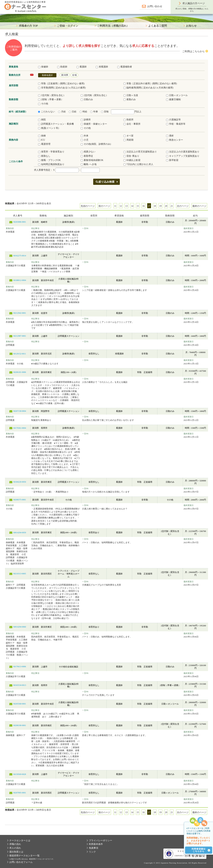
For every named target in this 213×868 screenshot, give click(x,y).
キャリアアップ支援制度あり (183, 156)
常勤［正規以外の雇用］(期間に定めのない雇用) (150, 84)
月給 (62, 112)
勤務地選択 (47, 75)
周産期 (128, 140)
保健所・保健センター (94, 124)
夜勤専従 (87, 156)
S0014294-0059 (20, 533)
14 (132, 206)
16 (143, 206)
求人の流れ (15, 848)
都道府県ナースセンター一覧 (24, 856)
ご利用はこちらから (193, 51)
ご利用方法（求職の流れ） (113, 26)
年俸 (94, 112)
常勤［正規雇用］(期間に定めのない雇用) (61, 84)
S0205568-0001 (20, 704)
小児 (85, 140)
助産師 (62, 67)
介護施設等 (173, 120)
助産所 (128, 120)
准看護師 (102, 67)
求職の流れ (15, 844)
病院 (42, 120)
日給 (73, 112)
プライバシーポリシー (101, 840)
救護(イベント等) (49, 128)
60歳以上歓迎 (132, 160)
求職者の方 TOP (28, 26)
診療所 (86, 120)
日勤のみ (87, 99)
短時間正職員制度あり (51, 164)
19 (160, 206)
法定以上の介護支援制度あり (183, 152)
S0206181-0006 (20, 372)
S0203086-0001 (20, 222)
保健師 (43, 67)
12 (121, 206)
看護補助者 (125, 67)
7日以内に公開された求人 (138, 164)
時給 (83, 112)
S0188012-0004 (20, 280)
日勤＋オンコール (177, 95)
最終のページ (199, 206)
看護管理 (44, 144)
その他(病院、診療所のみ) (96, 144)
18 (155, 206)
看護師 (82, 67)
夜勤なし (44, 156)
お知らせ (191, 26)
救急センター (175, 140)
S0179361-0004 (20, 428)
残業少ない (88, 152)
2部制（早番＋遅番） (51, 99)
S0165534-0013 (20, 685)
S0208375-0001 (20, 500)
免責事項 (94, 848)
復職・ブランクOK (49, 160)
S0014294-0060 (20, 627)
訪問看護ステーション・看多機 (56, 124)
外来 (85, 136)
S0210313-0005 (20, 574)
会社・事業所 (132, 124)
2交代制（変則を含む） (94, 95)
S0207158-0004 (20, 411)
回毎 (105, 112)
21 (172, 206)
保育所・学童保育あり (51, 152)
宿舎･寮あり (131, 156)
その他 (43, 104)
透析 (170, 136)
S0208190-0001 (20, 725)
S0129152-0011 (20, 354)
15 (138, 206)
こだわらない (46, 112)
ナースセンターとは (20, 840)
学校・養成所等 (176, 124)
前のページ (104, 206)
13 (126, 206)
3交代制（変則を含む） (52, 95)
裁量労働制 (173, 99)
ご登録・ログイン (68, 26)
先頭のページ (88, 206)
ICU (42, 140)
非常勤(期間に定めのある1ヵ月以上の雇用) (62, 88)
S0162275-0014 (20, 256)
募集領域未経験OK (92, 160)
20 (166, 206)
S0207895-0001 (20, 793)
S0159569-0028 (20, 774)
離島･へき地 (89, 164)
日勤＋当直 (131, 95)
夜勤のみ (130, 99)
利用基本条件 (96, 844)
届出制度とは (16, 852)
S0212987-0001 (20, 336)
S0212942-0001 (20, 313)
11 (115, 206)
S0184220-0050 (20, 482)
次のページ (183, 206)
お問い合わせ (155, 6)
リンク (92, 852)
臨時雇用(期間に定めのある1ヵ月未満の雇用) (148, 88)
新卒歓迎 (172, 160)
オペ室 (128, 136)
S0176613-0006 (20, 667)
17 (149, 206)
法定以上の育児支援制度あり (140, 152)
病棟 (42, 136)
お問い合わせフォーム (21, 862)
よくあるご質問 (158, 26)
